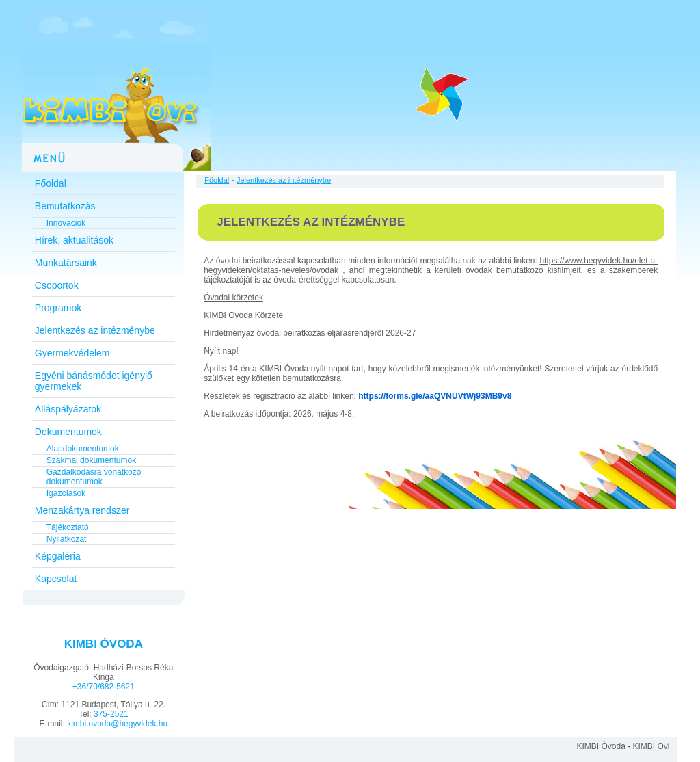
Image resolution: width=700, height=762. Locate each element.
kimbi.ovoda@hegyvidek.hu (117, 724)
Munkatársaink (66, 263)
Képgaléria (58, 556)
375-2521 (111, 714)
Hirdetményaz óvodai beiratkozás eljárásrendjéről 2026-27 (310, 333)
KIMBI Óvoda (601, 746)
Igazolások (66, 493)
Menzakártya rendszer (82, 510)
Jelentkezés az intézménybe (95, 330)
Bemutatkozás (65, 206)
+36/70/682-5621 (104, 687)
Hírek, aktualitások (74, 240)
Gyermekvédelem (72, 353)
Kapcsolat (56, 579)
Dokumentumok (68, 432)
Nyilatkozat (67, 539)
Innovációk (66, 223)
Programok (58, 308)
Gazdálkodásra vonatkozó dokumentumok (94, 477)
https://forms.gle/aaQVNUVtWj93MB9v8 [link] (435, 396)
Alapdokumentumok (83, 449)
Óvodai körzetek (233, 298)
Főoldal (51, 183)
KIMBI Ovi (651, 746)
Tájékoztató (68, 527)
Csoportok (57, 285)
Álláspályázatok (68, 409)
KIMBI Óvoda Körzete (243, 315)
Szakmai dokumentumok (91, 460)
